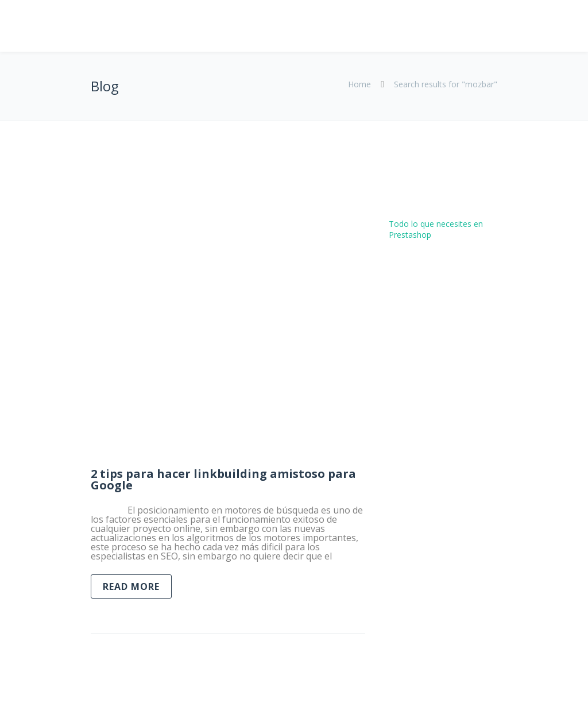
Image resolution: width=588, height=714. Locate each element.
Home (359, 84)
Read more (131, 586)
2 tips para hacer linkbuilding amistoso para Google (223, 479)
